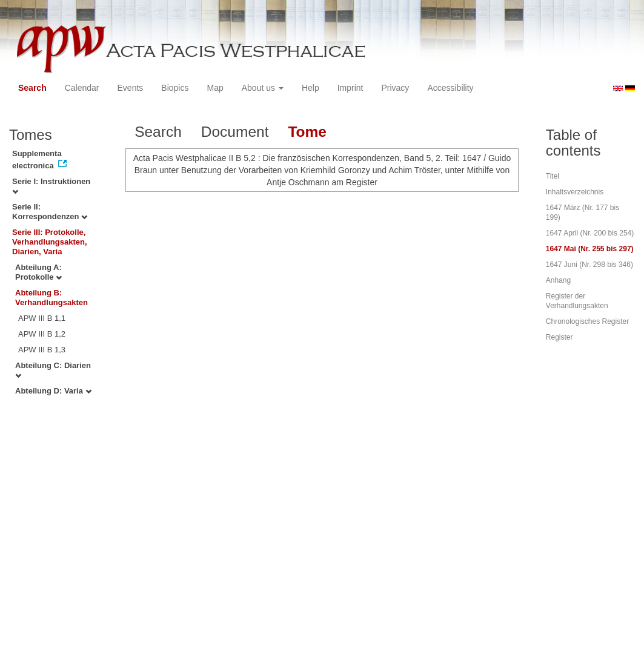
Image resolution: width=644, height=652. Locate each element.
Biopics (175, 88)
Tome (307, 132)
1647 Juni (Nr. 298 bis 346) (589, 265)
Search (32, 88)
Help (310, 88)
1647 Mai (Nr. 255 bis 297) (590, 249)
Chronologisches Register (587, 321)
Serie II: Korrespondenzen (50, 212)
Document (235, 132)
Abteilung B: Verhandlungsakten (51, 298)
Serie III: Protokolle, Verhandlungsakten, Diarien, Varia (50, 242)
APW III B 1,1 (42, 318)
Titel (553, 176)
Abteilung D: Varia (53, 391)
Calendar (82, 88)
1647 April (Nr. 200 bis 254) (590, 233)
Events (131, 88)
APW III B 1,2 (42, 334)
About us (263, 88)
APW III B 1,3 (42, 350)
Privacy (395, 88)
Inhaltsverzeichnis (575, 192)
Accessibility (450, 88)
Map (215, 88)
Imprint (350, 88)
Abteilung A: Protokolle (38, 272)
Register (559, 337)
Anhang (558, 280)
